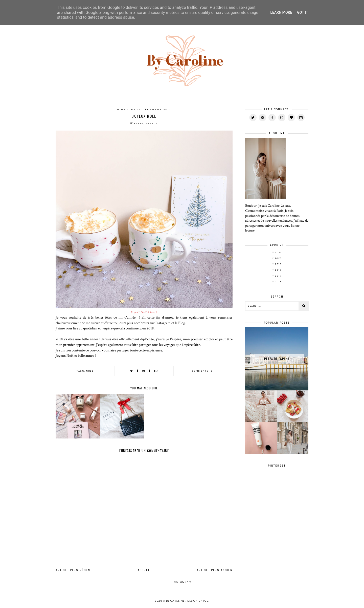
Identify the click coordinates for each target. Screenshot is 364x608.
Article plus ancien (215, 570)
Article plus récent (74, 570)
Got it (302, 12)
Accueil (144, 570)
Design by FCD (198, 601)
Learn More (281, 12)
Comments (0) (203, 371)
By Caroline (176, 601)
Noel (90, 371)
